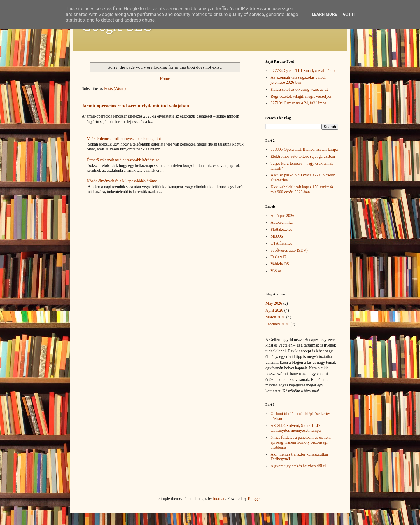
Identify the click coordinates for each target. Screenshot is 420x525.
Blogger (254, 499)
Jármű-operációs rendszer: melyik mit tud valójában (135, 106)
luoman (219, 499)
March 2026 (275, 317)
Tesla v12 (279, 257)
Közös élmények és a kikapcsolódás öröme (122, 181)
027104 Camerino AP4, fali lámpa (299, 103)
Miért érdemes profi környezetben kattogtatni (124, 139)
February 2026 (277, 324)
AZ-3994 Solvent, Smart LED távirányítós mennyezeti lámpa (296, 428)
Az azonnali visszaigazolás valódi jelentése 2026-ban (298, 80)
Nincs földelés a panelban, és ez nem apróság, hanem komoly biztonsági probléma (301, 442)
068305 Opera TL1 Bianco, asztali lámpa (304, 149)
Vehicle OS (280, 264)
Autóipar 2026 (282, 216)
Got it (349, 14)
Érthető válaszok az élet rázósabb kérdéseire (123, 160)
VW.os (276, 271)
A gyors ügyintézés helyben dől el (298, 466)
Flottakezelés (281, 229)
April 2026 (274, 310)
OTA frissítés (281, 243)
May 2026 (274, 303)
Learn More (324, 14)
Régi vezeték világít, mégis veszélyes (301, 96)
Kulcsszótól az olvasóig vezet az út (299, 89)
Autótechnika (282, 222)
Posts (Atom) (115, 89)
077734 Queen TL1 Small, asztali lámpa (304, 71)
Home (165, 79)
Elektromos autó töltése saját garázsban (303, 156)
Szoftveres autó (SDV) (289, 250)
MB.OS (277, 236)
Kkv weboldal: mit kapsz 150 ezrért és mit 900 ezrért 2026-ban (302, 190)
